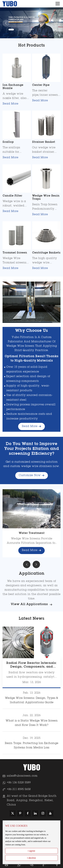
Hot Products (32, 46)
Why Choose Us (32, 331)
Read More (12, 104)
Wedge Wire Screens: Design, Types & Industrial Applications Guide (32, 700)
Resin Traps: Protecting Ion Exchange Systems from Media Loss (32, 746)
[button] (27, 564)
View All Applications (32, 605)
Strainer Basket (44, 142)
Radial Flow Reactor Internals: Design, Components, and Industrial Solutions (32, 667)
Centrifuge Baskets (46, 253)
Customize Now (32, 476)
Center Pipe (41, 85)
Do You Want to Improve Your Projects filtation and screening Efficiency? (32, 449)
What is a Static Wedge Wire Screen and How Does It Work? (32, 723)
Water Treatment (32, 533)
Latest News (32, 619)
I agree (32, 851)
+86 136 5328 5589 (19, 783)
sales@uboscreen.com (22, 776)
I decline (31, 858)
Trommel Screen (15, 253)
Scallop (8, 142)
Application (32, 574)
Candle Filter (12, 196)
